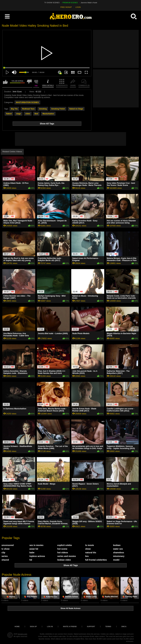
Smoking (43, 109)
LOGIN (78, 7)
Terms (108, 626)
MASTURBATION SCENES (27, 102)
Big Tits (14, 109)
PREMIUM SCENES (70, 3)
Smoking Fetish (58, 109)
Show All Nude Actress (70, 608)
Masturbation (48, 114)
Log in (50, 626)
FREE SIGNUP (66, 7)
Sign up (33, 626)
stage (18, 114)
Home (17, 626)
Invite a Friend (70, 626)
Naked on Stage (76, 109)
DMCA (124, 626)
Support (91, 626)
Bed (36, 114)
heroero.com (23, 634)
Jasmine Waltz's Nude (89, 3)
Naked (9, 114)
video (28, 114)
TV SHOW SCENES (52, 3)
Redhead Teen (28, 109)
